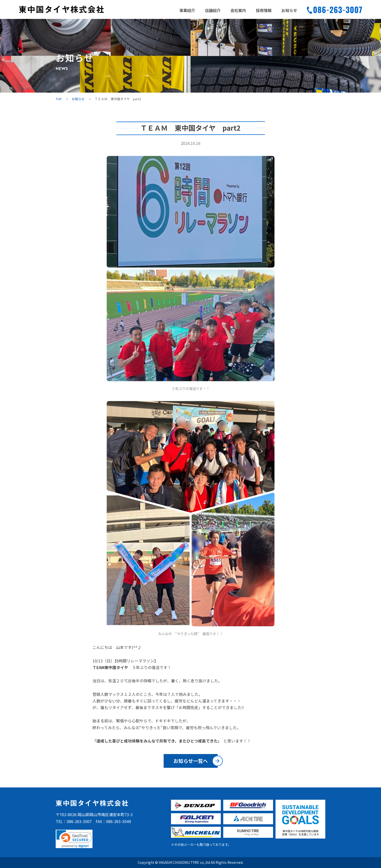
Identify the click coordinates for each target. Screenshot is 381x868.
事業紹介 (187, 10)
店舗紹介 (213, 10)
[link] (74, 839)
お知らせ (289, 10)
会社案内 (238, 10)
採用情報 (264, 10)
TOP (59, 99)
